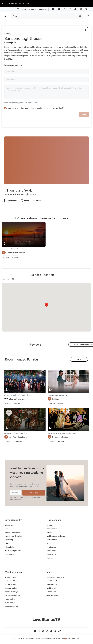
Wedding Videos (10, 577)
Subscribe (34, 493)
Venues (49, 532)
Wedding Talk (51, 588)
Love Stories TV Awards (55, 577)
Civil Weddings (10, 603)
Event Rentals (51, 551)
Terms (34, 497)
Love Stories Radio (53, 581)
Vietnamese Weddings (13, 595)
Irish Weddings (10, 599)
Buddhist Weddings (12, 606)
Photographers (52, 540)
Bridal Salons (51, 554)
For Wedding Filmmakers (13, 536)
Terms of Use (9, 554)
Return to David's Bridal (16, 3)
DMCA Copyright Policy (13, 551)
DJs (48, 543)
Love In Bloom (51, 592)
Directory (50, 525)
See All (79, 359)
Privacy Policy (15, 499)
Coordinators (51, 547)
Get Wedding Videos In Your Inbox (33, 9)
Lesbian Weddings (11, 581)
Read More (9, 59)
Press (7, 543)
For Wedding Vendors (12, 532)
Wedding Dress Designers (56, 536)
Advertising (9, 540)
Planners (50, 558)
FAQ (6, 529)
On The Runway (52, 595)
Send (84, 115)
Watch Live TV (52, 584)
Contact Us (9, 525)
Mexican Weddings (11, 592)
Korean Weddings (11, 588)
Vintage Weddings (11, 584)
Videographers (52, 529)
